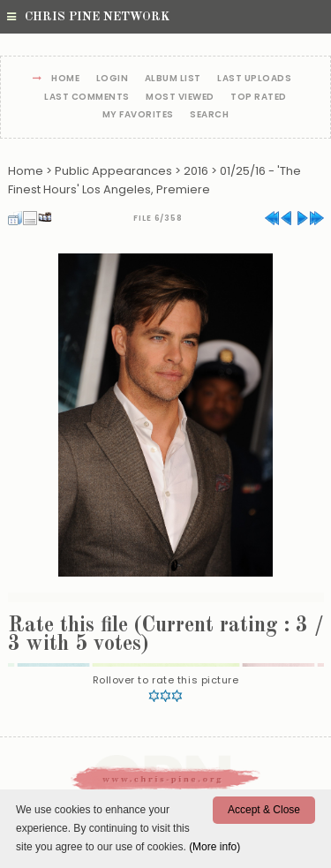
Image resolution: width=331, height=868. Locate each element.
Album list (173, 79)
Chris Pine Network (88, 17)
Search (209, 115)
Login (113, 79)
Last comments (87, 98)
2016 (196, 171)
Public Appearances (113, 171)
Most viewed (180, 98)
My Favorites (138, 115)
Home (65, 79)
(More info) (214, 847)
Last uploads (254, 79)
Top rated (259, 98)
